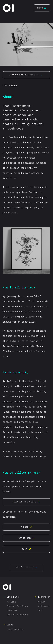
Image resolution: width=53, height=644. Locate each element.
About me (12, 611)
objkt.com (26, 538)
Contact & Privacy (18, 615)
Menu (42, 8)
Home (5, 85)
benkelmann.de (15, 630)
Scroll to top (26, 568)
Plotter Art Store (26, 502)
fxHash (27, 527)
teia (26, 549)
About (14, 85)
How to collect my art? (26, 75)
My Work (11, 602)
